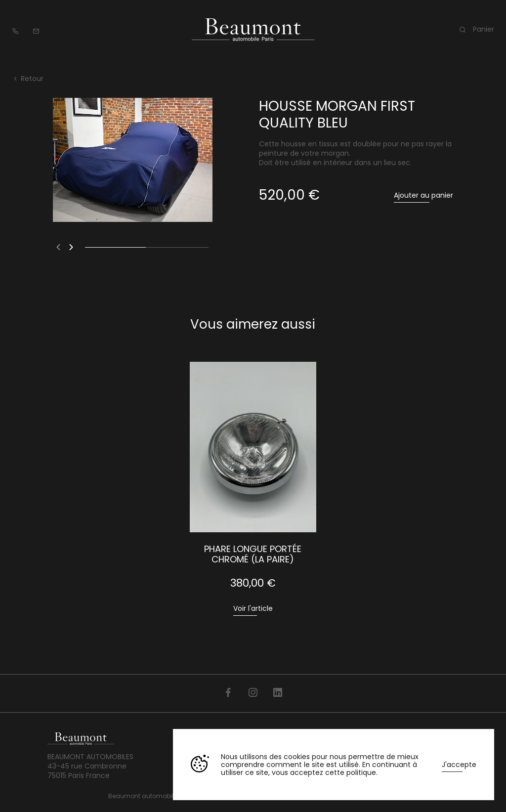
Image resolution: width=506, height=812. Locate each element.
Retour (28, 79)
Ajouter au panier (423, 195)
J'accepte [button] (459, 765)
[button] (58, 247)
